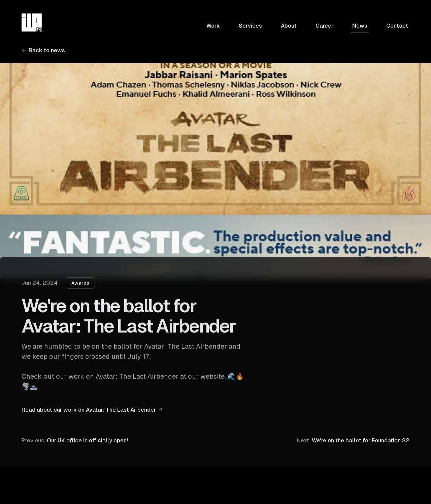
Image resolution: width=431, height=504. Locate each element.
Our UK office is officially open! (75, 440)
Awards (80, 283)
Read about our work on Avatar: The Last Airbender (89, 410)
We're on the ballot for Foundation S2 (353, 439)
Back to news (47, 50)
